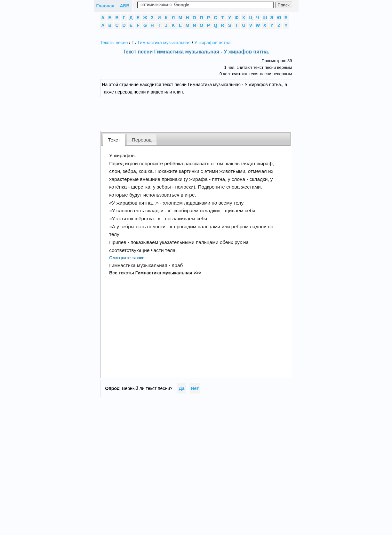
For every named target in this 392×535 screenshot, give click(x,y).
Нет (195, 388)
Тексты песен (114, 43)
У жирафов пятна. (213, 43)
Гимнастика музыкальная (164, 43)
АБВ (124, 6)
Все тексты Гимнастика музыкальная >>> (155, 273)
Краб (177, 265)
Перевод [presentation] (142, 140)
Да (182, 388)
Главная (105, 6)
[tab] (114, 140)
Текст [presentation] (114, 140)
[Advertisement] (201, 113)
